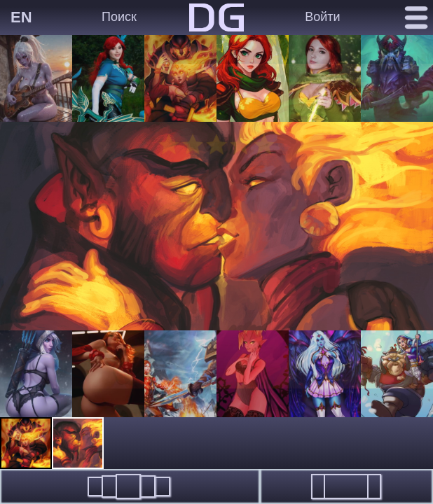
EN (21, 17)
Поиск (119, 17)
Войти (322, 17)
